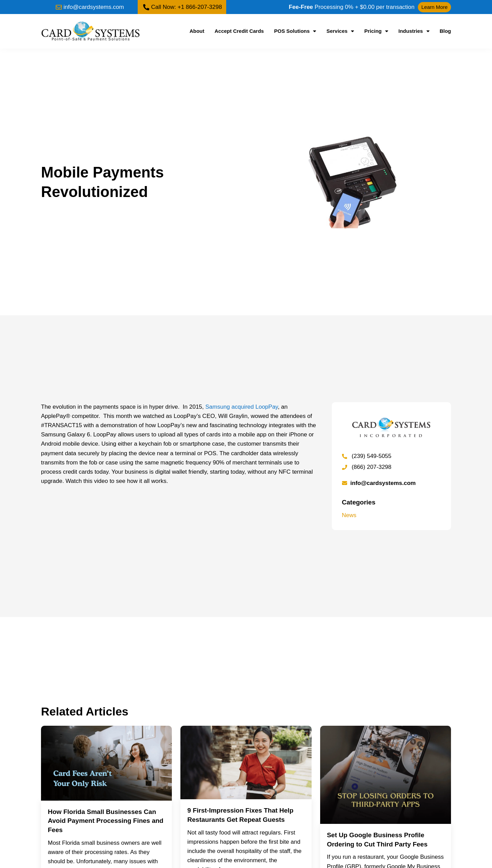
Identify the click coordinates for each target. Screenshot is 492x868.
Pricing (376, 31)
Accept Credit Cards (239, 31)
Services (340, 31)
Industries (414, 31)
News (349, 515)
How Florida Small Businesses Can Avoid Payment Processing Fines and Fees (106, 821)
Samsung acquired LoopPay (242, 407)
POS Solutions (295, 31)
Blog (445, 31)
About (197, 31)
